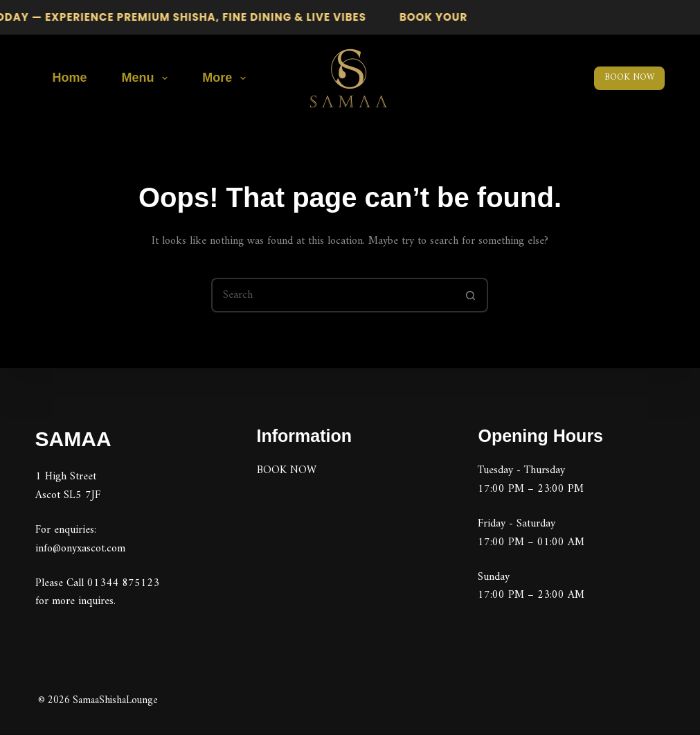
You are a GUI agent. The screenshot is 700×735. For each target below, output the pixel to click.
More (227, 78)
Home (70, 78)
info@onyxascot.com (80, 548)
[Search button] (471, 295)
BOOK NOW (629, 77)
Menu (148, 78)
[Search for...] (332, 295)
